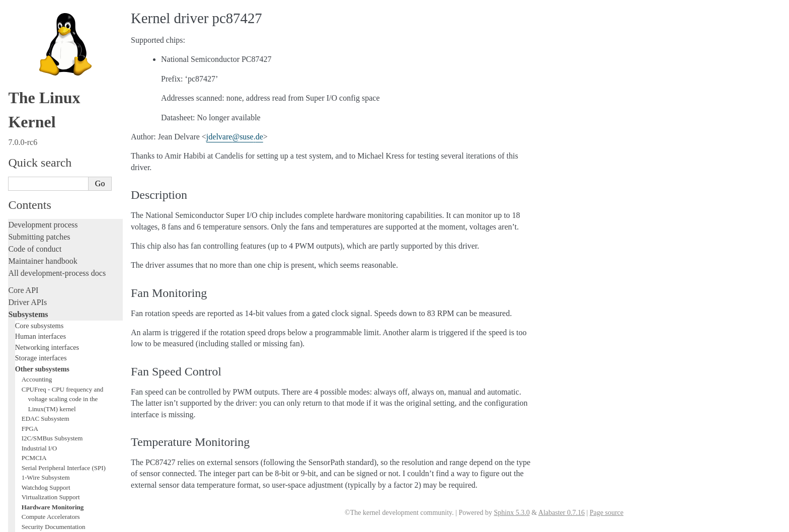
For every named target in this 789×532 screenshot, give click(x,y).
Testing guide (30, 276)
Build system (29, 366)
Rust (15, 336)
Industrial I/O (39, 45)
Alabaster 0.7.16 (562, 513)
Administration (32, 354)
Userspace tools (33, 390)
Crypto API (37, 133)
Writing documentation (45, 252)
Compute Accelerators (51, 113)
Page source (607, 513)
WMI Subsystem (44, 202)
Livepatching (29, 324)
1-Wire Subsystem (46, 74)
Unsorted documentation (48, 465)
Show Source (29, 523)
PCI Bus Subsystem (48, 163)
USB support (39, 153)
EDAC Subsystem (46, 15)
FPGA (30, 25)
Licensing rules (33, 240)
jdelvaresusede (235, 137)
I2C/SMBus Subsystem (52, 35)
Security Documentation (54, 124)
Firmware (24, 419)
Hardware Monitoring (53, 104)
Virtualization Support (51, 94)
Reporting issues (35, 378)
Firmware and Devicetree (49, 431)
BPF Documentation (49, 143)
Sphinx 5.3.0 (511, 513)
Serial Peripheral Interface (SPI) (64, 65)
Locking (21, 223)
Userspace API (32, 402)
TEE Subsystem (43, 212)
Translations (28, 482)
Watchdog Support (46, 84)
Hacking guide (32, 288)
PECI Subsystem (44, 192)
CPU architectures (37, 448)
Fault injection (31, 312)
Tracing (20, 300)
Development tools (38, 264)
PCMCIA (34, 55)
